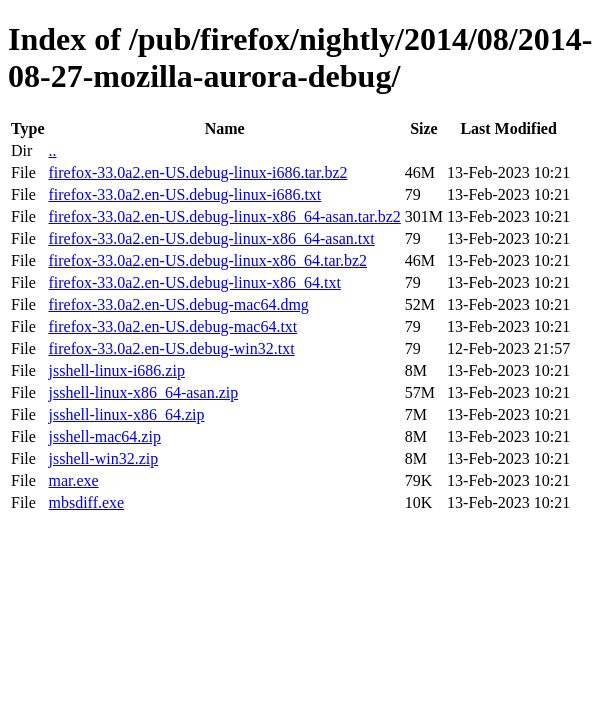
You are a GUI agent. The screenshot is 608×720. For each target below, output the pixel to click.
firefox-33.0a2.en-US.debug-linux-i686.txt (184, 194)
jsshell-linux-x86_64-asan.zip (143, 392)
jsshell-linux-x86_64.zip (126, 414)
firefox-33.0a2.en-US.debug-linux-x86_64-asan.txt (211, 238)
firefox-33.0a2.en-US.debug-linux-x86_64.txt (194, 282)
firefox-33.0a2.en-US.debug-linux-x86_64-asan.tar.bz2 (224, 216)
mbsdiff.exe (86, 502)
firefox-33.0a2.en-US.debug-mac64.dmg (178, 304)
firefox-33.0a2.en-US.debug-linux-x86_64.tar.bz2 (207, 260)
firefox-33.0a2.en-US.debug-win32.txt (171, 348)
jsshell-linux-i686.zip (116, 370)
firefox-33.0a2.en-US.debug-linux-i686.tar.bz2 (197, 172)
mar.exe (73, 480)
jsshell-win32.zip (103, 458)
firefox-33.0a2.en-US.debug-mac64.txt (172, 326)
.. (52, 150)
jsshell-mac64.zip (104, 436)
